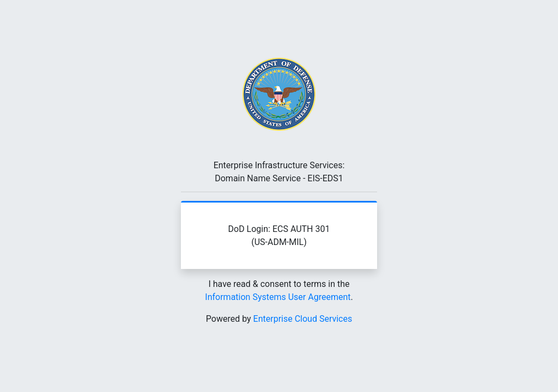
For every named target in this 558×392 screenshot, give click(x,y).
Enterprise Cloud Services (303, 319)
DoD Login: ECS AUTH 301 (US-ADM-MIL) (279, 235)
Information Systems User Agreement (278, 297)
